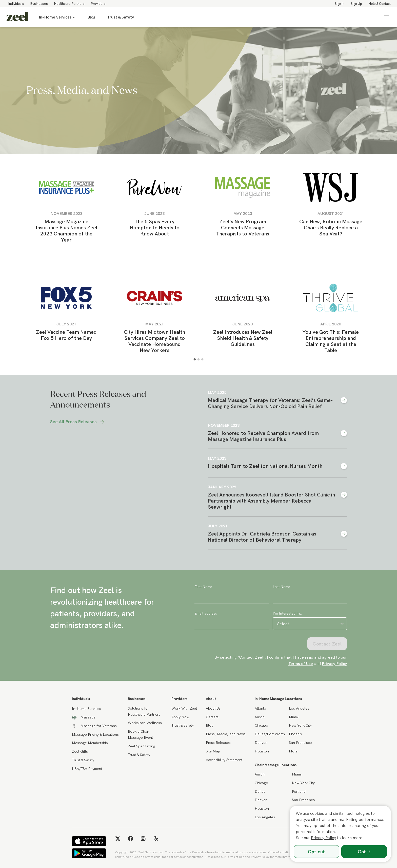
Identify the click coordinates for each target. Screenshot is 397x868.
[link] (17, 17)
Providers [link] (98, 4)
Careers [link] (212, 717)
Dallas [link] (260, 791)
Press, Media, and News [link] (226, 734)
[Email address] (232, 624)
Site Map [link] (213, 751)
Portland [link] (299, 791)
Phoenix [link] (295, 734)
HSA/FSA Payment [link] (87, 769)
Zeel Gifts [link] (80, 751)
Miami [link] (294, 717)
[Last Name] (310, 597)
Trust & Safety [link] (121, 17)
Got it (364, 852)
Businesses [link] (39, 4)
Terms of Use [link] (301, 663)
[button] (387, 17)
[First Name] (232, 597)
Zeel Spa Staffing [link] (142, 746)
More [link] (293, 751)
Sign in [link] (340, 4)
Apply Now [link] (180, 717)
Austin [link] (260, 717)
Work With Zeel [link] (184, 708)
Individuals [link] (16, 4)
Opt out (316, 852)
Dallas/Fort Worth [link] (270, 734)
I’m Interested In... (288, 613)
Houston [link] (262, 751)
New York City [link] (300, 725)
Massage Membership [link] (90, 743)
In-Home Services (57, 17)
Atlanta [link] (260, 708)
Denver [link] (261, 743)
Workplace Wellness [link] (145, 723)
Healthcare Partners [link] (69, 4)
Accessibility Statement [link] (224, 760)
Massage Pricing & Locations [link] (95, 734)
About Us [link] (213, 708)
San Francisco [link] (300, 743)
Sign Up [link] (356, 4)
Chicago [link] (261, 725)
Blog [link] (91, 17)
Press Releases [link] (218, 743)
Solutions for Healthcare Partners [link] (144, 711)
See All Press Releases (77, 422)
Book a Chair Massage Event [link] (140, 734)
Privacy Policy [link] (334, 663)
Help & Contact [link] (380, 4)
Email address (206, 613)
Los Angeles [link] (299, 708)
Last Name (281, 587)
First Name (203, 587)
